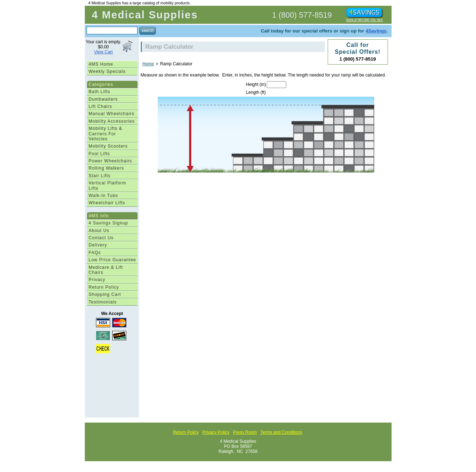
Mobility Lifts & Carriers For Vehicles (106, 134)
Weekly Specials (107, 71)
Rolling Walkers (106, 168)
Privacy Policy (216, 432)
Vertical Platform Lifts (108, 185)
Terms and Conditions (281, 432)
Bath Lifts (100, 92)
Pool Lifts (99, 154)
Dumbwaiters (103, 99)
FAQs (95, 253)
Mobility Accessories (112, 121)
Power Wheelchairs (110, 161)
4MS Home (101, 64)
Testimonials (103, 302)
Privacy (97, 280)
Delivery (98, 245)
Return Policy (104, 287)
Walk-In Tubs (104, 196)
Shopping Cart (105, 294)
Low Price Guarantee (113, 260)
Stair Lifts (100, 176)
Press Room (245, 432)
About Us (99, 231)
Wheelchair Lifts (107, 203)
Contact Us (101, 238)
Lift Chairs (101, 106)
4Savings (376, 31)
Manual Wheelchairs (112, 114)
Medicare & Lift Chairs (106, 270)
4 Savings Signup (108, 223)
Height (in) (256, 84)
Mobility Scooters (108, 146)
